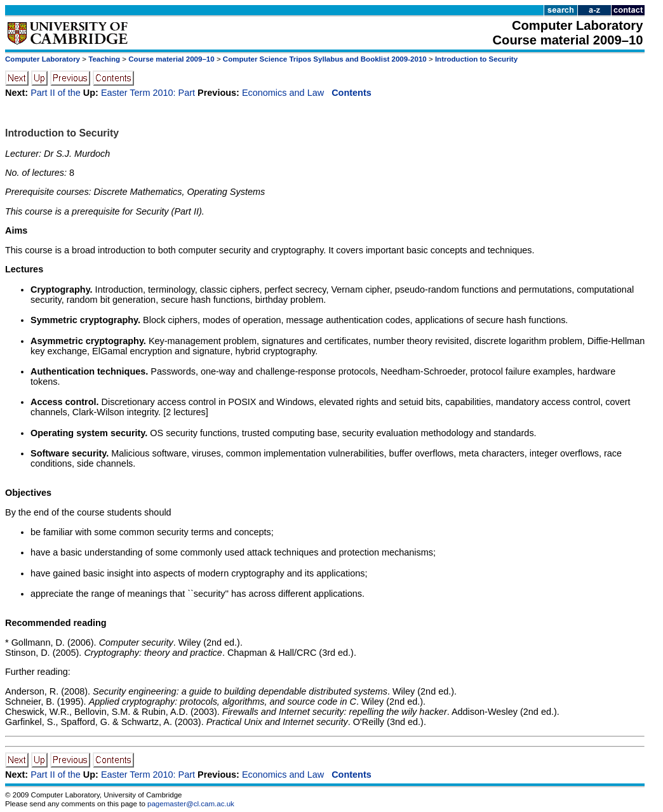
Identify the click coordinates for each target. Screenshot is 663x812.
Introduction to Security (476, 59)
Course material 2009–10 (171, 59)
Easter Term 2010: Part (148, 93)
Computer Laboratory (43, 59)
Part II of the (56, 93)
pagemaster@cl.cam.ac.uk (191, 804)
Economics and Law (283, 93)
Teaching (104, 59)
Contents (352, 93)
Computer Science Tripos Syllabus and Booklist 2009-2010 (325, 59)
